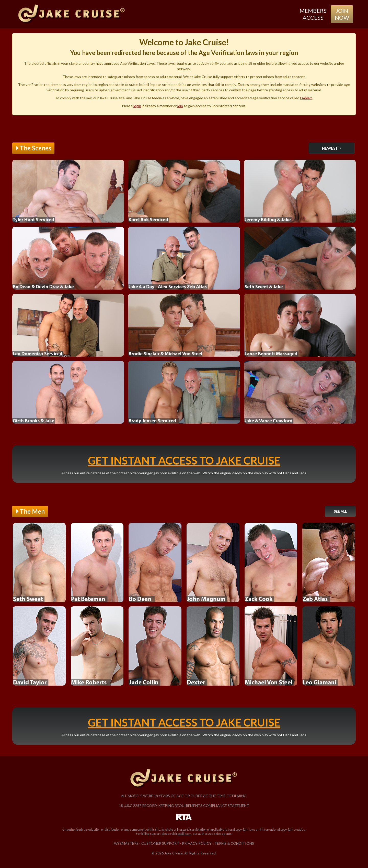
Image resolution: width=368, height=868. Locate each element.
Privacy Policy (197, 843)
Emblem (306, 98)
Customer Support (160, 843)
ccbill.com (185, 834)
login (137, 106)
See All (340, 511)
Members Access (313, 14)
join (180, 106)
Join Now (342, 14)
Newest (330, 148)
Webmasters (126, 843)
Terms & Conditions (234, 843)
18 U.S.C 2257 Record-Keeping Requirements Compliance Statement (184, 805)
